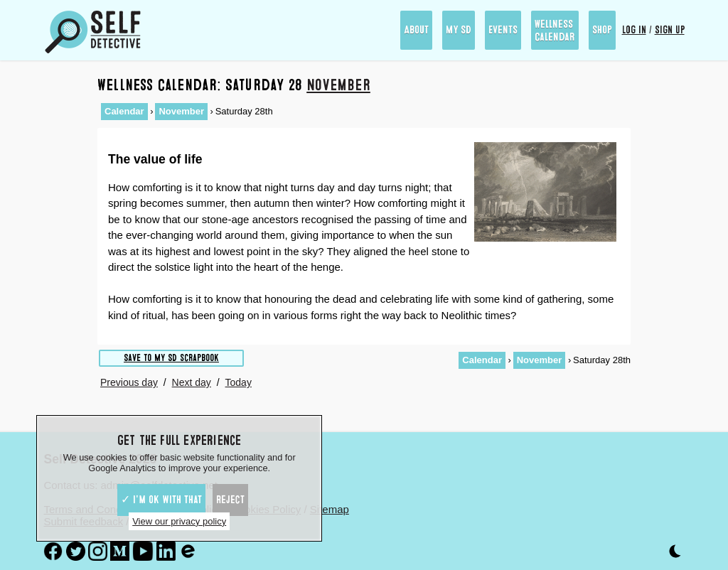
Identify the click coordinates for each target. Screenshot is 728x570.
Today (239, 382)
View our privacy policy (179, 521)
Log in (634, 30)
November (338, 85)
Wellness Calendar (555, 31)
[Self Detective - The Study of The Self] (93, 32)
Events (503, 30)
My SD (459, 30)
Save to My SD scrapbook (171, 358)
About (416, 30)
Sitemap (330, 509)
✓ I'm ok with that (161, 500)
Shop (602, 30)
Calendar (124, 111)
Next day (192, 382)
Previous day (129, 382)
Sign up (670, 30)
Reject (230, 500)
